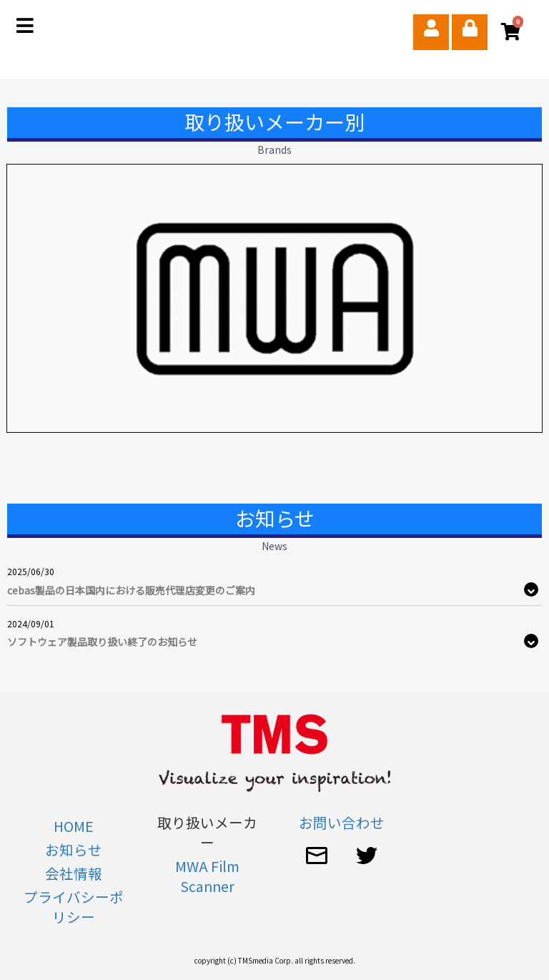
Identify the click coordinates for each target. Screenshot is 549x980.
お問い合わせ (342, 822)
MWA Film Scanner (207, 876)
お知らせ (74, 849)
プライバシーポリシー (74, 907)
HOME (74, 826)
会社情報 (74, 873)
